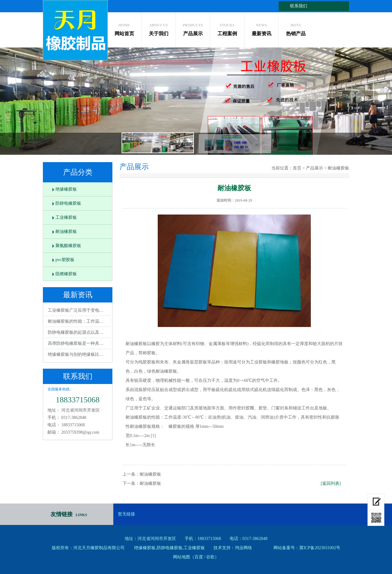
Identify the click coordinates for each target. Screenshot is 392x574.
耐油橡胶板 (66, 232)
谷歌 (210, 557)
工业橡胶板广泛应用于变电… (76, 310)
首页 (297, 168)
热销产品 (296, 28)
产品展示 (193, 28)
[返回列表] (331, 483)
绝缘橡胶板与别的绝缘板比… (76, 354)
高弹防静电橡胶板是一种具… (76, 343)
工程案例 (227, 28)
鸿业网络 (243, 548)
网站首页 (124, 28)
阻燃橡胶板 (66, 274)
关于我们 (158, 28)
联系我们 (299, 6)
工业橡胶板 (66, 217)
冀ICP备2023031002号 (320, 548)
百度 (199, 557)
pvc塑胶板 (65, 260)
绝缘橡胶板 (66, 189)
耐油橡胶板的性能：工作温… (76, 321)
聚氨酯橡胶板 (68, 246)
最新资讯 (261, 28)
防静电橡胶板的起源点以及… (76, 332)
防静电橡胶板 (68, 203)
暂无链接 (126, 514)
